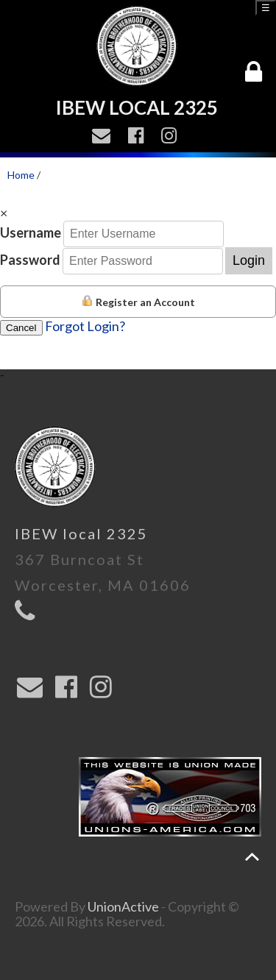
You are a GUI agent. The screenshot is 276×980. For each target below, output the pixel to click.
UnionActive (123, 906)
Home (21, 175)
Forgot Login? (85, 326)
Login (249, 260)
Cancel (21, 328)
